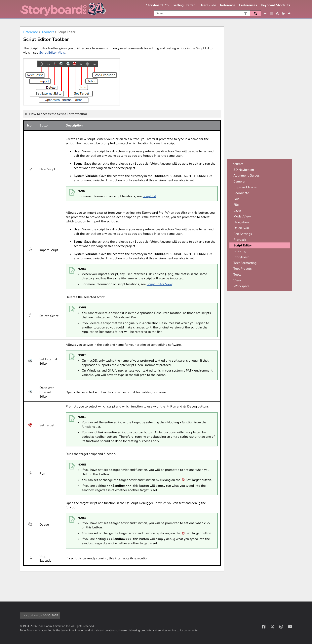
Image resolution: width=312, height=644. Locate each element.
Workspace (241, 286)
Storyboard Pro (157, 5)
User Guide (208, 5)
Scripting (240, 251)
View (237, 280)
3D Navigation (244, 170)
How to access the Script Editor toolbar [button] (56, 114)
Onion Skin (241, 228)
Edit (236, 199)
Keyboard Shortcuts (275, 5)
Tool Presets (243, 269)
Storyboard (241, 257)
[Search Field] (207, 13)
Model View (242, 216)
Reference (228, 5)
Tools (237, 275)
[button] (245, 13)
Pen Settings (243, 234)
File (236, 205)
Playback (240, 240)
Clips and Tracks (245, 187)
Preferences (248, 5)
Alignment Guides (247, 176)
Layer (237, 210)
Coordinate (241, 193)
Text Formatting (245, 263)
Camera (239, 182)
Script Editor (243, 245)
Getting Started (184, 5)
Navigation (241, 222)
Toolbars (48, 32)
